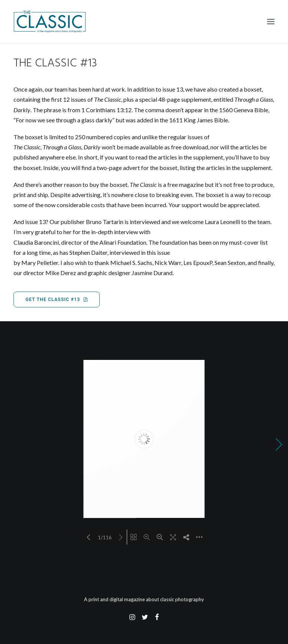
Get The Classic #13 (57, 299)
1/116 (105, 537)
